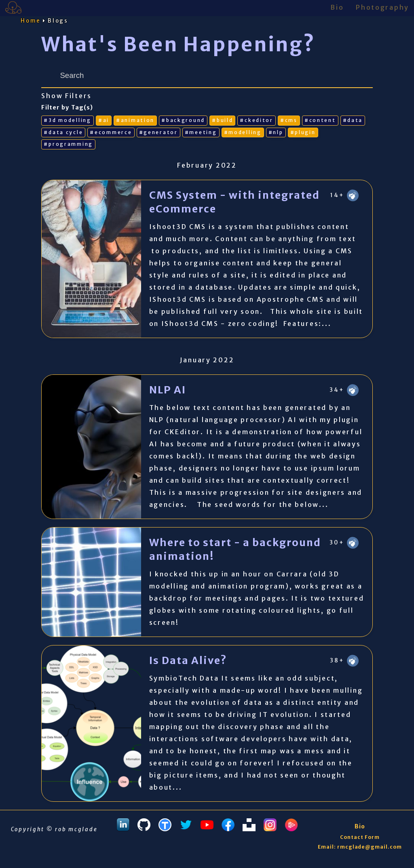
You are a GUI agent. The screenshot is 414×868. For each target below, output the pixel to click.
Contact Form (360, 837)
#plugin (303, 132)
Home (31, 21)
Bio (337, 7)
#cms (289, 120)
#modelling (243, 132)
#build (222, 120)
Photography (382, 7)
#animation (135, 120)
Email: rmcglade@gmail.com (360, 847)
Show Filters (67, 96)
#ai (104, 120)
